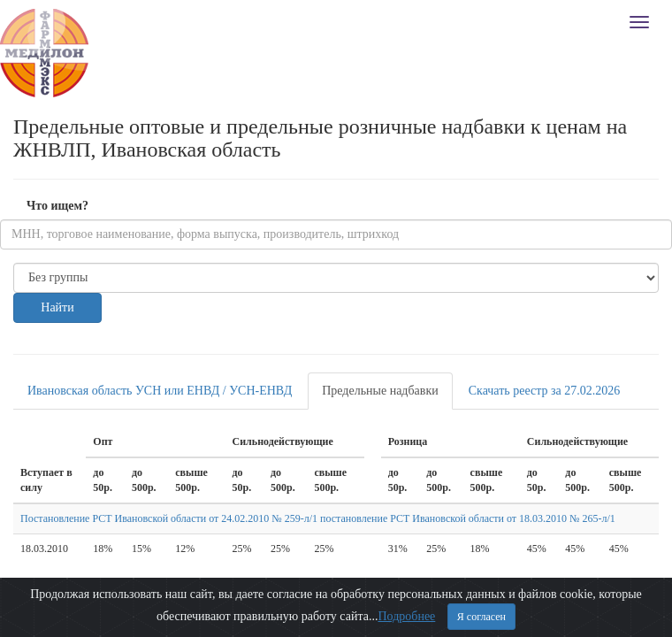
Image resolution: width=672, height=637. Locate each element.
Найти (57, 307)
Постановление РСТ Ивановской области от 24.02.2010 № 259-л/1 (169, 518)
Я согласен (481, 617)
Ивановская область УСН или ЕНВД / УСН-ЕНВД (160, 391)
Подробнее (406, 616)
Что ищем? (57, 206)
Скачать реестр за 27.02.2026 (545, 391)
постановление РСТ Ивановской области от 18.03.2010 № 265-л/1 (468, 518)
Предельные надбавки (380, 391)
